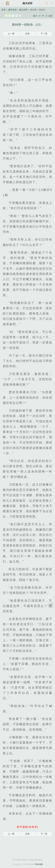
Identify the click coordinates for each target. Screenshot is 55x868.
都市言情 (12, 10)
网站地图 (39, 864)
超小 (35, 16)
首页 (4, 10)
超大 (51, 16)
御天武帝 (27, 3)
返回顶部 (51, 605)
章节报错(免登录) (28, 827)
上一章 (11, 34)
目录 (27, 34)
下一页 (44, 34)
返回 (3, 3)
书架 (7, 3)
